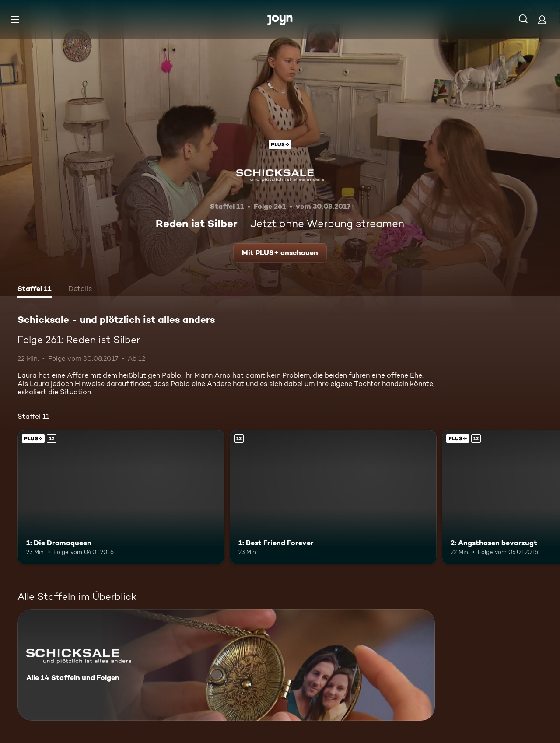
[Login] (542, 19)
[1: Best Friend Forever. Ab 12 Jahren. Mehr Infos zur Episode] (333, 497)
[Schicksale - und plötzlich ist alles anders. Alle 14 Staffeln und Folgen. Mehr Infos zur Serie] (226, 665)
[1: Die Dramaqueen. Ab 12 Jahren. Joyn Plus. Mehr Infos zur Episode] (121, 497)
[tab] (35, 290)
